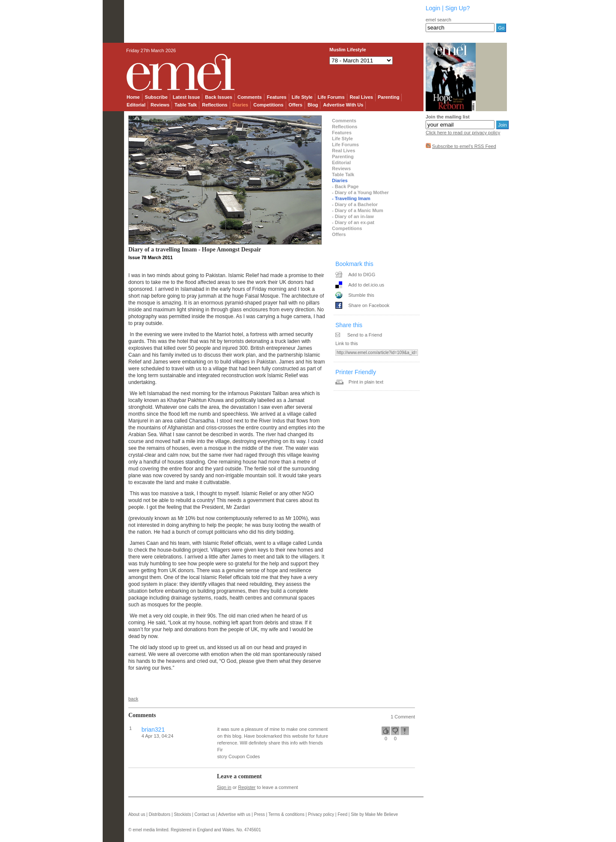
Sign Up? (458, 8)
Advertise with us (234, 814)
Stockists (182, 814)
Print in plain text (366, 382)
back (133, 699)
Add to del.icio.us (366, 285)
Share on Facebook (369, 305)
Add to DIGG (362, 275)
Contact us (205, 814)
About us (137, 814)
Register (247, 787)
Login (433, 8)
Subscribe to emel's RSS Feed (464, 146)
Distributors (160, 814)
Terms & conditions (286, 814)
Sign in (224, 787)
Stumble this (361, 295)
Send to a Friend (365, 335)
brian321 (153, 730)
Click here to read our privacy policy (463, 133)
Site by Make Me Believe (374, 814)
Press (260, 814)
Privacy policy (321, 814)
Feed (342, 814)
